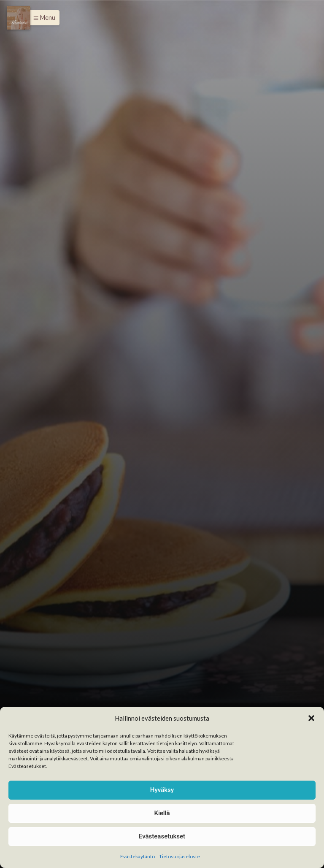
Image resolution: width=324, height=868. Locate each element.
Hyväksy (162, 790)
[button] (311, 718)
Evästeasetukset (162, 836)
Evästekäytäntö (138, 856)
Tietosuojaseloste (180, 856)
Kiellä (162, 813)
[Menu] (19, 18)
